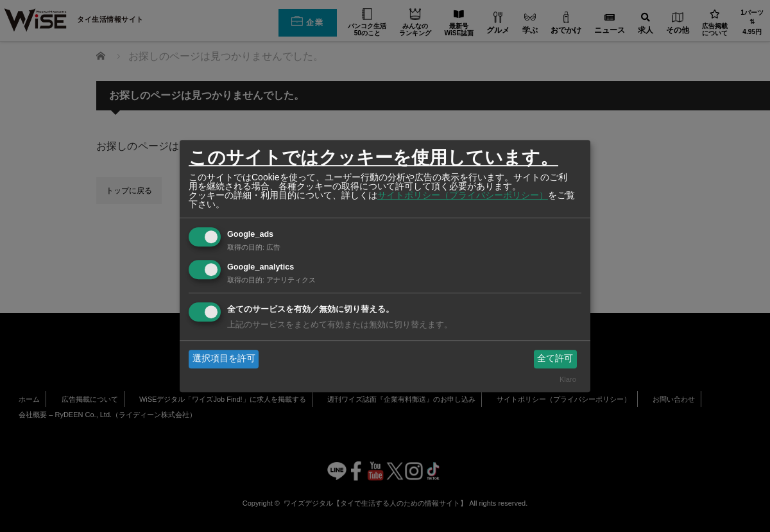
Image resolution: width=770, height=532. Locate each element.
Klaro (568, 379)
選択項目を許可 (224, 359)
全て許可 (555, 359)
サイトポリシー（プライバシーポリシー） (463, 195)
